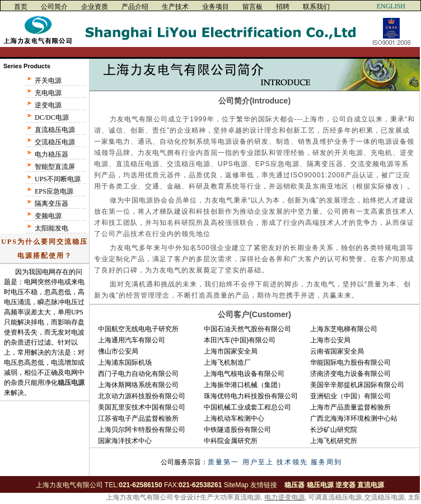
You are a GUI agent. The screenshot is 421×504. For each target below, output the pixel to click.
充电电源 (48, 93)
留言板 (252, 7)
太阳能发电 (52, 228)
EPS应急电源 (54, 191)
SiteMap (236, 485)
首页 (21, 7)
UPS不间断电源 (58, 179)
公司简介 (54, 7)
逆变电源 (48, 105)
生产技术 (175, 7)
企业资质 (95, 7)
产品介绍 (135, 7)
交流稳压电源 (55, 142)
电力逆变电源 (285, 497)
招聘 (283, 7)
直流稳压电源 (55, 130)
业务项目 (216, 7)
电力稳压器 (52, 154)
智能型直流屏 (55, 167)
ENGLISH (391, 6)
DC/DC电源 (52, 117)
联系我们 (316, 7)
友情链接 (264, 485)
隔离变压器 (52, 204)
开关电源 (48, 81)
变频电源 (48, 216)
